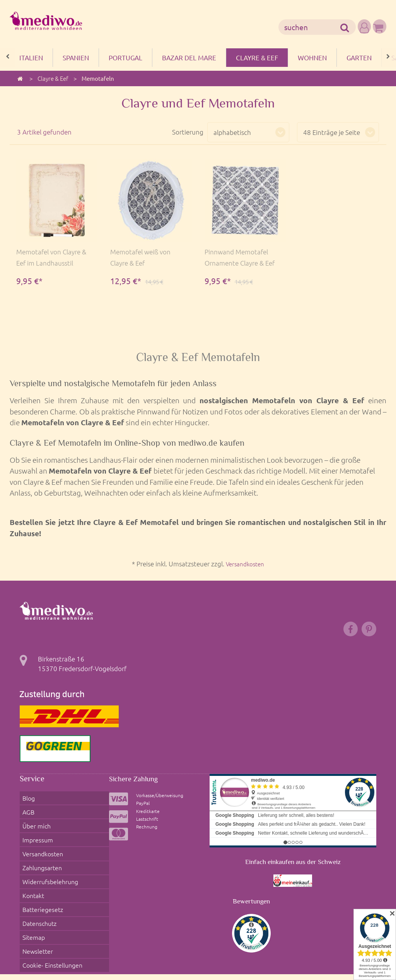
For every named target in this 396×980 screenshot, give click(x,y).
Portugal (125, 57)
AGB (26, 811)
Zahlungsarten (41, 850)
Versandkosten (245, 564)
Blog (26, 802)
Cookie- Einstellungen (51, 919)
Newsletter (36, 909)
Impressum (36, 831)
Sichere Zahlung (136, 784)
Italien (31, 57)
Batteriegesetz (41, 879)
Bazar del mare (189, 57)
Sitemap (32, 899)
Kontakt (32, 870)
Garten (359, 57)
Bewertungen (251, 907)
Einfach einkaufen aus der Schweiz (293, 868)
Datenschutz (38, 889)
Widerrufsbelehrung (49, 860)
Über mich (35, 821)
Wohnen (312, 57)
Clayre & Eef (257, 57)
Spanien (76, 57)
